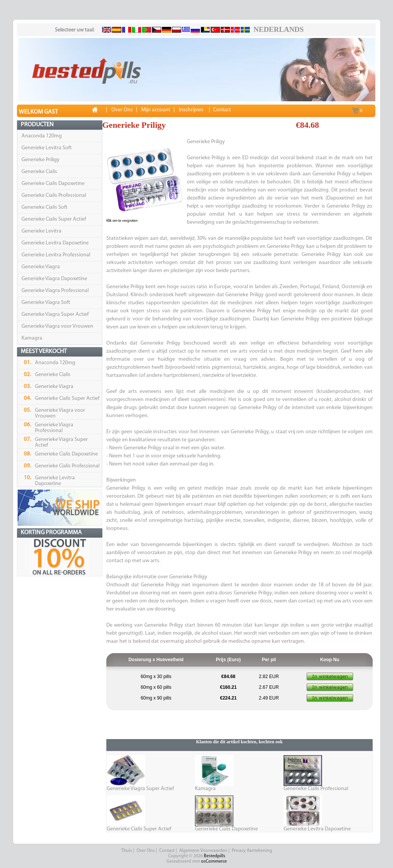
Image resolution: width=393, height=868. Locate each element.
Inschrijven (191, 110)
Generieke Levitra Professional (56, 255)
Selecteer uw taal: (75, 30)
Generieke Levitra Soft (47, 148)
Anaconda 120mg (42, 136)
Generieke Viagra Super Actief (55, 314)
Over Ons (146, 851)
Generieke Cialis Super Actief (54, 219)
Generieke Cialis (39, 172)
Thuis (127, 851)
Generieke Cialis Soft (45, 207)
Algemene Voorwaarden (203, 851)
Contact (167, 851)
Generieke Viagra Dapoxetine (54, 279)
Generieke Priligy (40, 160)
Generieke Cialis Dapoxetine (53, 184)
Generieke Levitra (41, 231)
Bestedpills (215, 856)
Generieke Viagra (41, 267)
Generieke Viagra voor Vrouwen (57, 326)
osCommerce (214, 861)
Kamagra (32, 338)
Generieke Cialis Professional (54, 196)
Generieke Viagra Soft (46, 303)
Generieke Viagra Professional (55, 291)
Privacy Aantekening (252, 851)
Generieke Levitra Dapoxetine (55, 243)
